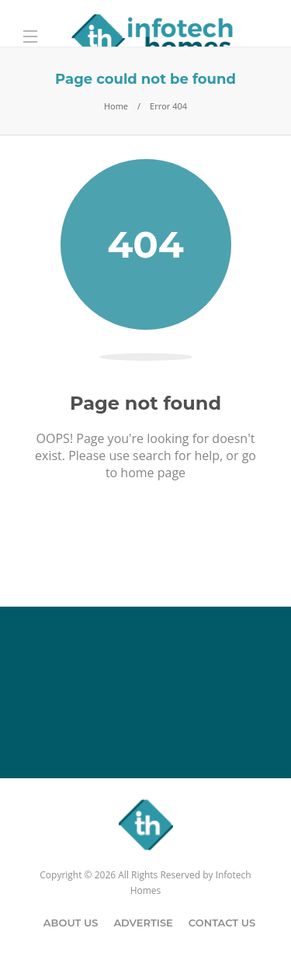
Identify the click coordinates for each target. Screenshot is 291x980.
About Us (71, 923)
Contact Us (222, 923)
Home (116, 106)
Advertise (143, 923)
